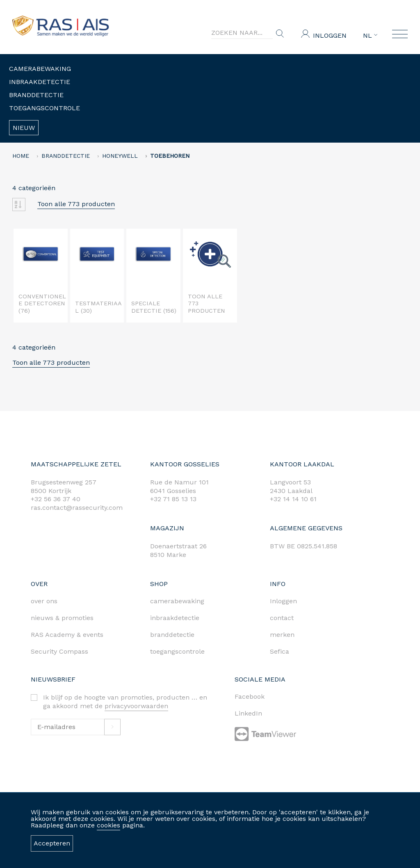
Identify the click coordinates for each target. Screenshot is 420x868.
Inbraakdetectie (40, 82)
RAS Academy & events (67, 635)
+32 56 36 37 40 (56, 499)
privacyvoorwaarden (136, 706)
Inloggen (330, 35)
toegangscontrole (177, 651)
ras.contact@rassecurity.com (77, 508)
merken (282, 635)
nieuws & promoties (62, 618)
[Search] (242, 33)
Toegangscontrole (45, 108)
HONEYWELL (120, 156)
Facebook (250, 696)
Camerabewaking (40, 69)
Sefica (280, 651)
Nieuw (24, 128)
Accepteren (52, 843)
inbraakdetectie (175, 618)
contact (282, 618)
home (21, 156)
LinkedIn (248, 713)
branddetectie (172, 635)
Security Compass (59, 651)
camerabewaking (177, 601)
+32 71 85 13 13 (173, 499)
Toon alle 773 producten (76, 204)
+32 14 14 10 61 (293, 499)
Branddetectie (36, 95)
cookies (108, 825)
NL (370, 36)
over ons (44, 601)
